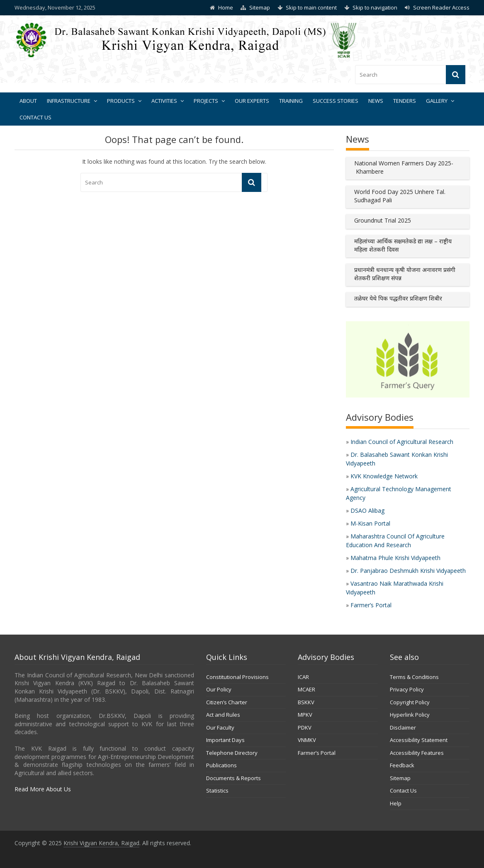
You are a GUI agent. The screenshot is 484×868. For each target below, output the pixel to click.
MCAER (306, 689)
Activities (164, 101)
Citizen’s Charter (227, 702)
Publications (221, 765)
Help (396, 803)
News (376, 101)
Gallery (437, 101)
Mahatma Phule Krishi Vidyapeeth (395, 558)
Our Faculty (220, 727)
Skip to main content (311, 7)
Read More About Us (43, 789)
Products (121, 101)
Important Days (225, 740)
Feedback (402, 765)
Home (226, 7)
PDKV (305, 727)
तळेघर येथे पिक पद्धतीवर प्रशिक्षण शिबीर (398, 298)
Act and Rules (223, 715)
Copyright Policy (410, 702)
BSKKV (306, 702)
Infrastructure (69, 101)
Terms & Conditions (414, 677)
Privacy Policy (407, 689)
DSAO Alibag (367, 510)
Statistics (217, 790)
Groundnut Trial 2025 (383, 220)
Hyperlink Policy (410, 715)
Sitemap (260, 7)
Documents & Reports (233, 778)
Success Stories (336, 101)
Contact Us (35, 117)
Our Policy (219, 689)
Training (291, 101)
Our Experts (252, 101)
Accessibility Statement (419, 740)
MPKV (305, 715)
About (28, 101)
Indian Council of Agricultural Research (402, 442)
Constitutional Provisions (237, 677)
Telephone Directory (232, 753)
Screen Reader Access (441, 7)
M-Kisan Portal (370, 523)
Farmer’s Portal (371, 605)
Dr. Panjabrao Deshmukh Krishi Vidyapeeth (408, 571)
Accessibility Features (417, 753)
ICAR (303, 677)
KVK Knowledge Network (384, 476)
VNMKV (307, 740)
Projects (206, 101)
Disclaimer (403, 727)
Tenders (405, 101)
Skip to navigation (375, 7)
